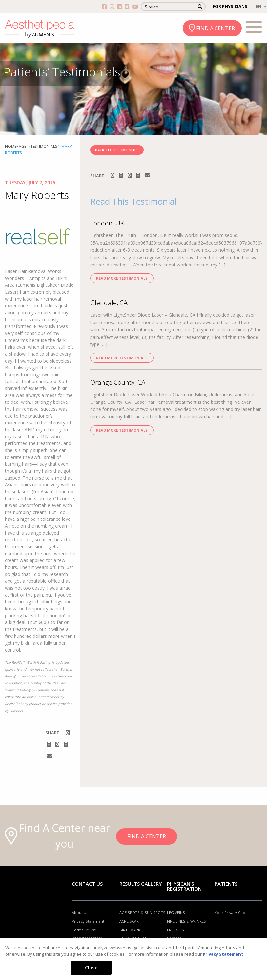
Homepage (16, 146)
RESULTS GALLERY (141, 884)
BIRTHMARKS (131, 930)
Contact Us (87, 884)
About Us (80, 913)
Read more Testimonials (122, 278)
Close (91, 967)
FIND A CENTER (216, 28)
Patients (226, 884)
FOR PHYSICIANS (230, 6)
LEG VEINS (176, 913)
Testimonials (44, 146)
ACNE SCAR (129, 921)
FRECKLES (175, 930)
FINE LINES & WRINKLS (186, 921)
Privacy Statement (88, 921)
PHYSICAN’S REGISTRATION (184, 886)
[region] (133, 959)
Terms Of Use (84, 930)
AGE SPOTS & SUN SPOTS (142, 913)
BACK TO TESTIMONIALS (117, 150)
